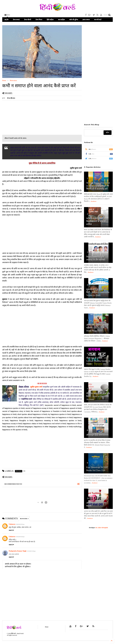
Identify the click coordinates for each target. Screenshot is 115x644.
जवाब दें (11, 530)
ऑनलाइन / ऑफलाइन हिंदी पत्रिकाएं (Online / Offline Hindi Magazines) (97, 328)
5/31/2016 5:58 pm (31, 551)
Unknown (12, 524)
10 (88, 498)
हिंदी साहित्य (50, 20)
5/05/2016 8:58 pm (20, 537)
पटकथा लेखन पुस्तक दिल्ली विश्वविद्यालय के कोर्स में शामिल (97, 221)
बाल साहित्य (61, 20)
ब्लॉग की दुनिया (74, 20)
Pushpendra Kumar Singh (18, 551)
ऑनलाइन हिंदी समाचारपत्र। (97, 435)
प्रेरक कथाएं (16, 20)
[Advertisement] (21, 118)
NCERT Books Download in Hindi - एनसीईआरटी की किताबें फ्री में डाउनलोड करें (98, 186)
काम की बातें (98, 20)
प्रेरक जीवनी (28, 20)
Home (4, 80)
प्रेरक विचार (39, 20)
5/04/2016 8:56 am (20, 524)
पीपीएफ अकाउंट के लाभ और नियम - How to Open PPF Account (98, 396)
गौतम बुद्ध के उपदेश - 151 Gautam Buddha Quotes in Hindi (98, 361)
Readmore (94, 201)
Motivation (13, 80)
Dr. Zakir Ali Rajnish (102, 528)
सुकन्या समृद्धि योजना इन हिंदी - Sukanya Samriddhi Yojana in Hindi (98, 292)
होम (6, 20)
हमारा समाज (86, 20)
